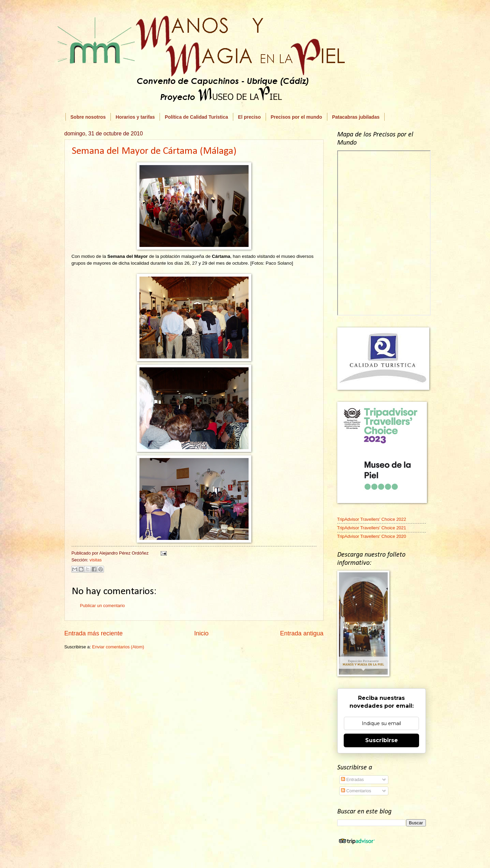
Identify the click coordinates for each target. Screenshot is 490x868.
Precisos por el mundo (296, 117)
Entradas (352, 779)
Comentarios (356, 791)
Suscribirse (382, 740)
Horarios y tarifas (135, 117)
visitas (95, 560)
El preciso (249, 117)
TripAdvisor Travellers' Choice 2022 (372, 519)
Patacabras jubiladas (356, 117)
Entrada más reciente (94, 633)
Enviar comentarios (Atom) (118, 647)
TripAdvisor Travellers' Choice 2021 (372, 528)
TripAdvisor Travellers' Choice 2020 (372, 536)
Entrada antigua (302, 633)
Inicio (201, 633)
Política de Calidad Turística (196, 117)
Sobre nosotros (88, 117)
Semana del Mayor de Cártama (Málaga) (154, 151)
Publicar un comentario (103, 606)
